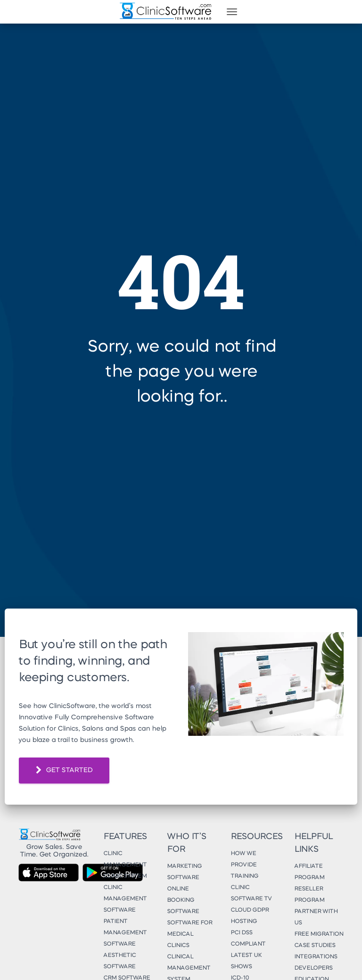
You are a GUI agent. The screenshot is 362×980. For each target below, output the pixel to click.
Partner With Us (316, 917)
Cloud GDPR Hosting (250, 916)
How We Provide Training (244, 865)
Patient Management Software (125, 933)
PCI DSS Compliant (248, 939)
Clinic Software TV (251, 893)
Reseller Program (309, 895)
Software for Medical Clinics (189, 934)
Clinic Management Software (125, 899)
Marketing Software (184, 872)
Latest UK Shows (246, 961)
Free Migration (319, 934)
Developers (313, 968)
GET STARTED (64, 771)
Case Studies (315, 946)
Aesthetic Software (119, 961)
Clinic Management (125, 859)
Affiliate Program (309, 872)
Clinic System (125, 876)
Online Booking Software (183, 900)
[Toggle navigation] (232, 12)
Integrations (316, 957)
